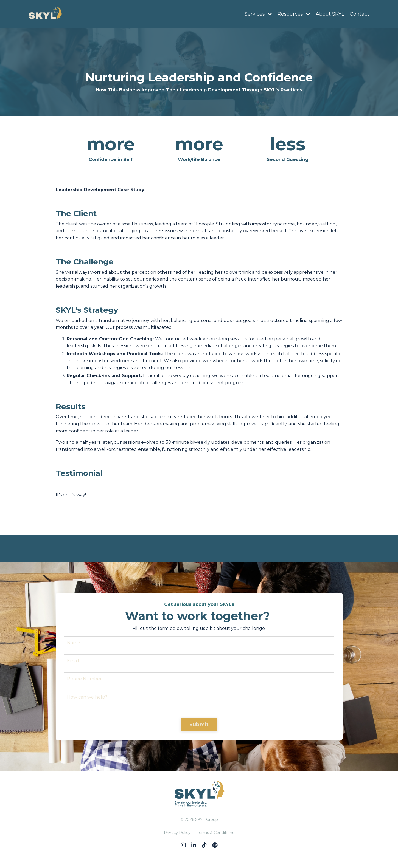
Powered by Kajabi (199, 854)
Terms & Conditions (216, 833)
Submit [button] (199, 725)
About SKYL (330, 14)
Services (258, 14)
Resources (294, 14)
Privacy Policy (177, 833)
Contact (359, 14)
